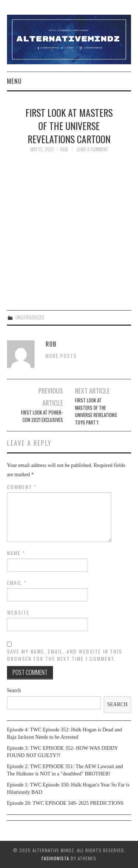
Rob (64, 149)
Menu (14, 81)
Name (16, 553)
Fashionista (55, 858)
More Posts (61, 356)
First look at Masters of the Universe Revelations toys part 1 (96, 411)
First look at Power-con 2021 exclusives (42, 416)
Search (14, 690)
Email (17, 583)
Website (18, 612)
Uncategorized (30, 317)
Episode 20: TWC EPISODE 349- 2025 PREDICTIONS (65, 803)
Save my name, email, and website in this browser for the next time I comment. (65, 655)
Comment (22, 487)
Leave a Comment (92, 149)
